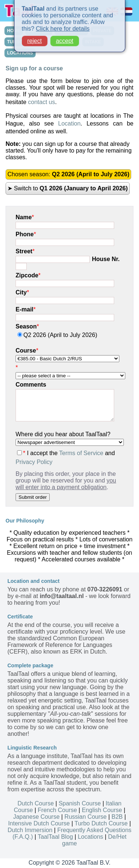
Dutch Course (36, 803)
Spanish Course (80, 803)
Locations (91, 837)
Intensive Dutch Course (39, 823)
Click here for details (63, 25)
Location (69, 123)
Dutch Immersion (30, 830)
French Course (57, 810)
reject (35, 37)
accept (65, 37)
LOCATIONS (20, 53)
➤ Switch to (68, 188)
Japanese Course (36, 817)
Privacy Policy (34, 462)
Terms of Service (81, 453)
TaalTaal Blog (55, 837)
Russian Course (86, 817)
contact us (41, 102)
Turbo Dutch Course (101, 823)
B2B (117, 817)
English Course (102, 810)
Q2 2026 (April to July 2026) (57, 335)
